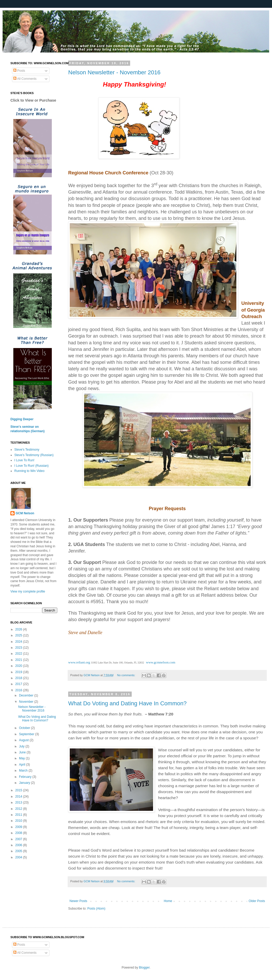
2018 (19, 678)
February (26, 777)
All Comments (25, 79)
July (22, 746)
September (27, 734)
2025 (19, 635)
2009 (19, 827)
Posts (19, 71)
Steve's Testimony (27, 450)
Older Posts (257, 901)
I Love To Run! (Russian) (31, 466)
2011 (19, 815)
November (27, 702)
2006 (19, 845)
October (25, 728)
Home (168, 901)
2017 (19, 684)
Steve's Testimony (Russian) (34, 455)
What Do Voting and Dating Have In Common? (127, 703)
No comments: (127, 675)
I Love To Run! (24, 460)
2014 (19, 797)
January (25, 783)
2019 (19, 672)
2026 (19, 629)
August (24, 740)
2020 (19, 666)
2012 (19, 809)
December (27, 695)
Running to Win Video (29, 471)
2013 (19, 803)
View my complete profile (28, 591)
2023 (19, 648)
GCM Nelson (25, 513)
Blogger (144, 968)
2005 (19, 851)
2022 (19, 654)
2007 (19, 839)
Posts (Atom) (96, 909)
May (22, 758)
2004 (19, 857)
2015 (19, 790)
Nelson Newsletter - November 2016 (114, 72)
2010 (19, 821)
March (24, 771)
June (23, 752)
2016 (19, 690)
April (23, 765)
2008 (19, 833)
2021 (19, 660)
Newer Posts (78, 901)
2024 (19, 642)
